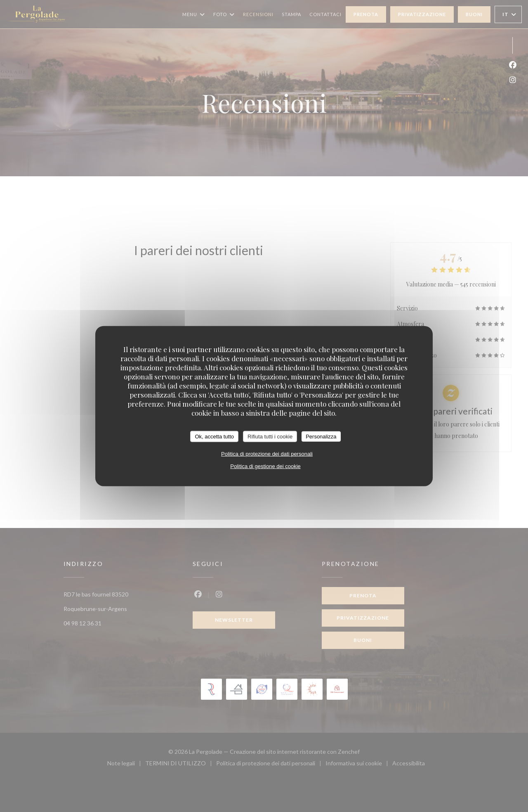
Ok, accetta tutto (214, 436)
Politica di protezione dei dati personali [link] (267, 454)
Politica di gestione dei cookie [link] (265, 466)
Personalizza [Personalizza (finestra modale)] (321, 436)
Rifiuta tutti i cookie (270, 436)
